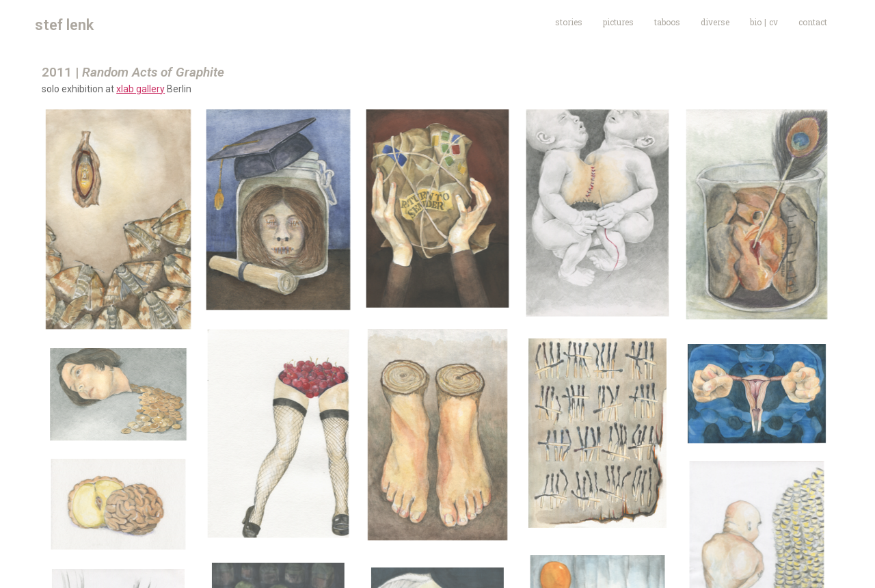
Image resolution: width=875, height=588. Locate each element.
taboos (667, 22)
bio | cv (764, 22)
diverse (715, 22)
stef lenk (64, 25)
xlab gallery (140, 89)
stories (569, 22)
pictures (618, 22)
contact (813, 22)
